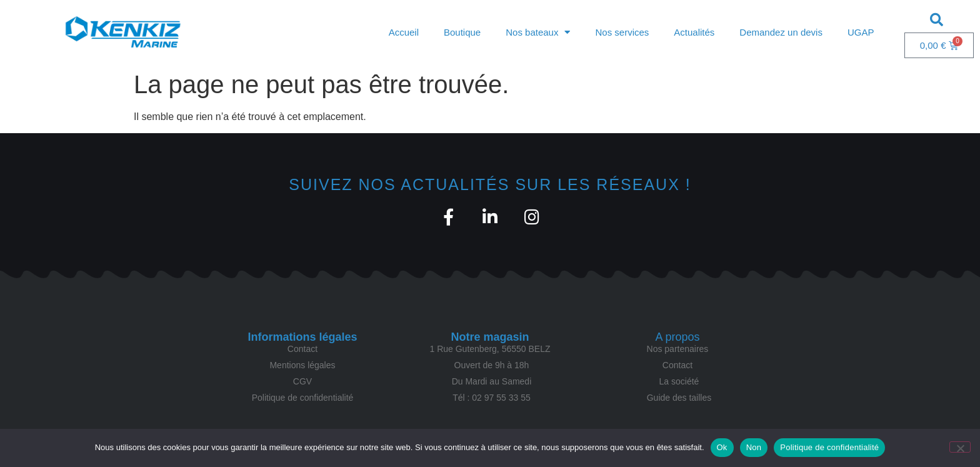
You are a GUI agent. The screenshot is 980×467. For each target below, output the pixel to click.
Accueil (404, 32)
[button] (936, 19)
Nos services (622, 32)
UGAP (861, 32)
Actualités (694, 32)
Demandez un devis (781, 32)
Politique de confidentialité (829, 447)
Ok (722, 447)
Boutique (462, 32)
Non (754, 447)
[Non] (960, 447)
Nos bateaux (538, 32)
